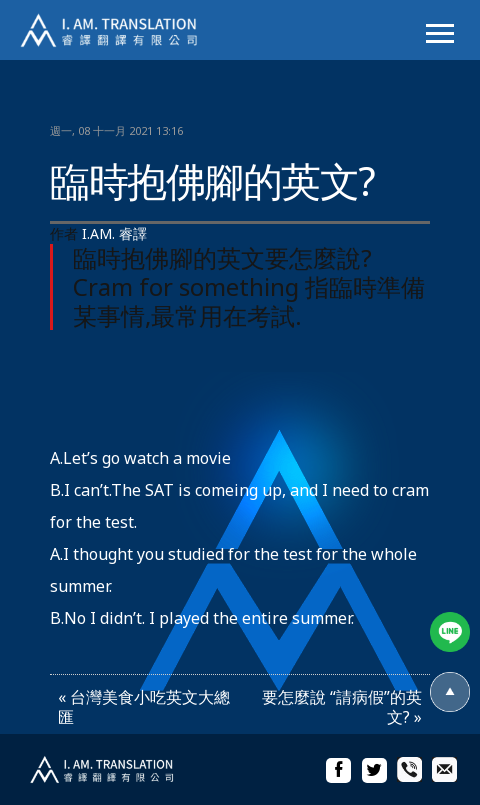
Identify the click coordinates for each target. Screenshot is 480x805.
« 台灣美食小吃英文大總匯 (144, 707)
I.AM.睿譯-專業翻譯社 (120, 30)
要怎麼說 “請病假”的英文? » (342, 707)
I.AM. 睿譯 (114, 233)
